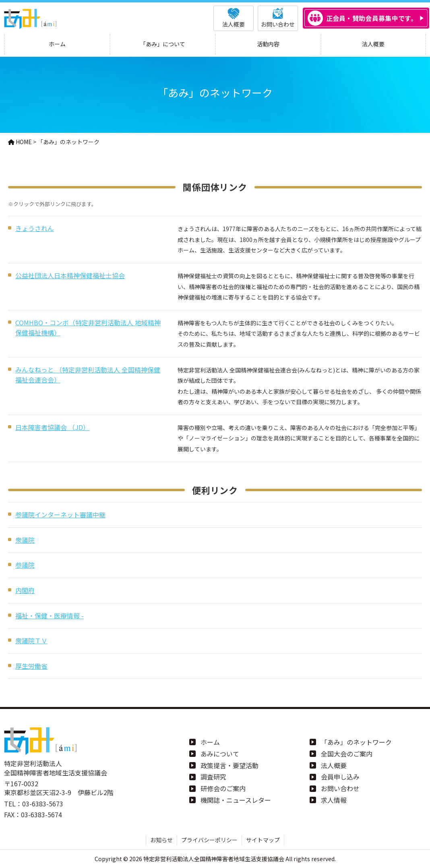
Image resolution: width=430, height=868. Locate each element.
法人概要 (334, 765)
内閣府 (25, 590)
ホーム (210, 742)
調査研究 (213, 777)
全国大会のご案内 (347, 754)
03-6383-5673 (43, 804)
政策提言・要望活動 (229, 765)
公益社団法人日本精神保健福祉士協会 (70, 275)
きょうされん (35, 228)
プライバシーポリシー (209, 840)
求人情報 (334, 800)
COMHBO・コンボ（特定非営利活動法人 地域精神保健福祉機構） (88, 328)
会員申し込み (340, 777)
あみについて (220, 754)
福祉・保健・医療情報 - (50, 616)
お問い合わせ (340, 788)
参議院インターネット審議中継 (60, 515)
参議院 (25, 565)
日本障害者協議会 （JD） (52, 427)
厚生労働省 (31, 666)
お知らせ (161, 840)
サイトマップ (263, 840)
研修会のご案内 (223, 788)
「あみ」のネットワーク (356, 742)
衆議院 (25, 540)
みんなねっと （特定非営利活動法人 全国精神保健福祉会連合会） (88, 375)
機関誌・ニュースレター (236, 800)
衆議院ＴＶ (31, 641)
